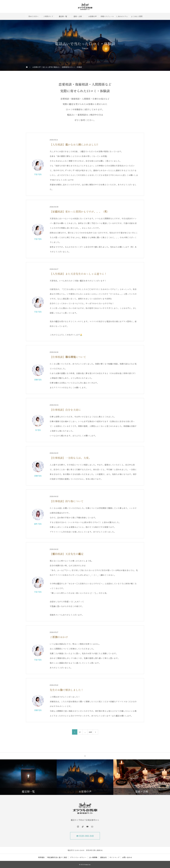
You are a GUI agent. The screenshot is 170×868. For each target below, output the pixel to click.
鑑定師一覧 (63, 16)
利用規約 (41, 857)
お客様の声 (92, 16)
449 (90, 732)
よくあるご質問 (137, 16)
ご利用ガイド (48, 16)
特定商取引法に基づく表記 (57, 857)
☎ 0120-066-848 (85, 836)
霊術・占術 (78, 16)
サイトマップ (114, 857)
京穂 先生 (38, 380)
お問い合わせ (127, 857)
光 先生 (38, 430)
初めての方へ (33, 16)
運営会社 (103, 857)
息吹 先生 (38, 524)
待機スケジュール (107, 16)
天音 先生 (38, 174)
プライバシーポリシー (78, 857)
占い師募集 (93, 857)
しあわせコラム (122, 16)
